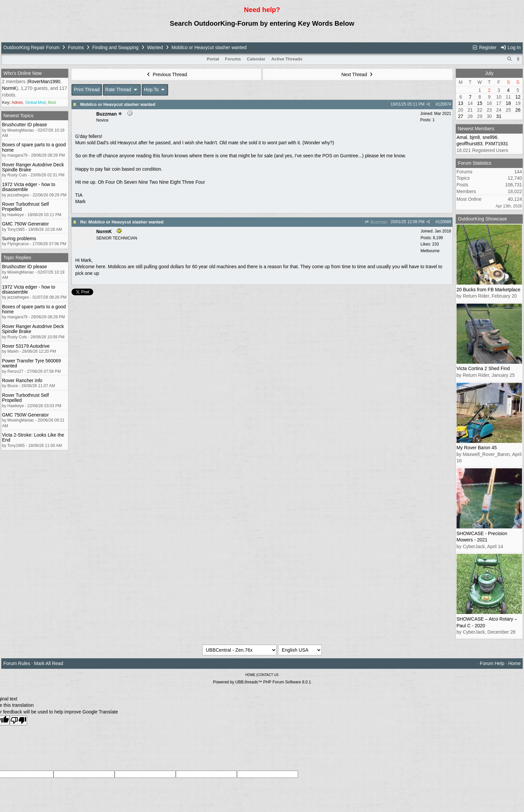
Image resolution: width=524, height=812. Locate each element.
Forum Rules (17, 663)
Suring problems (19, 238)
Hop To (155, 90)
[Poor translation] (18, 720)
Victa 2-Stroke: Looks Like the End (33, 437)
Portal (213, 59)
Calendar (256, 59)
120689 (444, 222)
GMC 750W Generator (25, 224)
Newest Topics (18, 116)
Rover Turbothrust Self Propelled (25, 207)
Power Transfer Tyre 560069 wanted (31, 363)
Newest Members (476, 129)
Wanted (155, 47)
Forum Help (492, 663)
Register (484, 47)
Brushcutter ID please (25, 125)
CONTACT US (268, 675)
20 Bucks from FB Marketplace (488, 290)
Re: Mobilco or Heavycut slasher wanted (122, 222)
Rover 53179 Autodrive (26, 346)
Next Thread (358, 74)
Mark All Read (49, 663)
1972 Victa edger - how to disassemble (29, 187)
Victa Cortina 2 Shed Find (483, 368)
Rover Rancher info (22, 380)
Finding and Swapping (115, 47)
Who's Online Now (23, 73)
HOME (250, 675)
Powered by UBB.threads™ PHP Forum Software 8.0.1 (262, 682)
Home (514, 663)
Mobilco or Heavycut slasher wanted (118, 104)
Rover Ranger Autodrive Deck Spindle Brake (33, 167)
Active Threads (287, 59)
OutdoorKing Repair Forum (31, 47)
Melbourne (430, 251)
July (489, 73)
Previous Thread (166, 74)
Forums (76, 47)
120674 (444, 104)
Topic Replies (17, 258)
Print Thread (87, 90)
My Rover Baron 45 (477, 448)
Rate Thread (122, 90)
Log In (511, 47)
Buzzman (376, 222)
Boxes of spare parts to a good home (34, 147)
